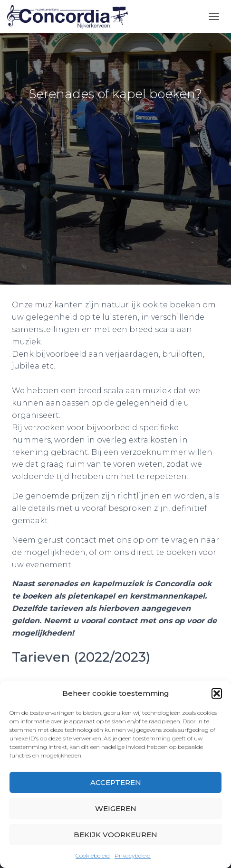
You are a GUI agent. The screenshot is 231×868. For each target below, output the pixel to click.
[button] (217, 693)
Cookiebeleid (93, 855)
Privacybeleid (133, 855)
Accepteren (116, 782)
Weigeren (116, 808)
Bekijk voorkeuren (115, 835)
